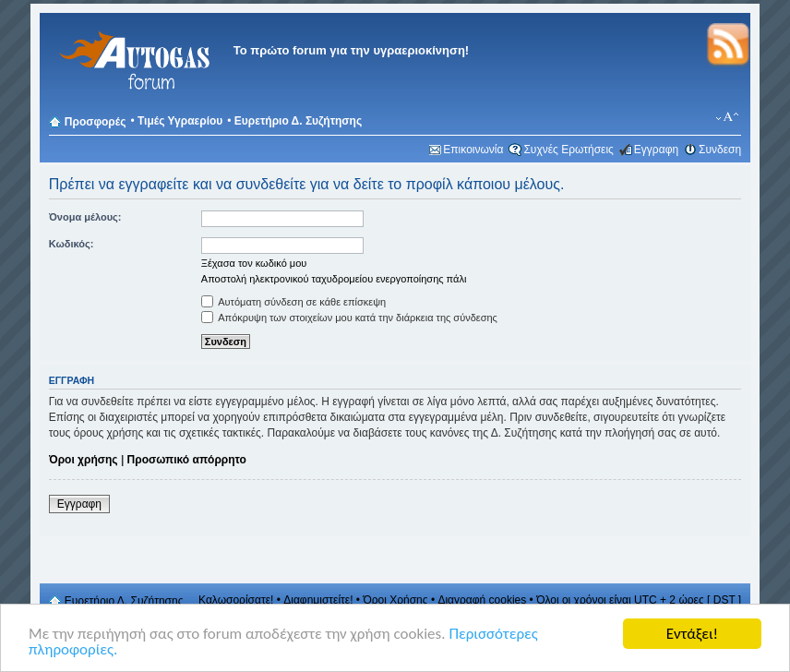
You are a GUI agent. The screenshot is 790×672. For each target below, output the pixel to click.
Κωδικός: (72, 244)
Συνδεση (720, 150)
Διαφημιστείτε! (318, 600)
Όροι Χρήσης (395, 600)
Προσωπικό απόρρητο (187, 460)
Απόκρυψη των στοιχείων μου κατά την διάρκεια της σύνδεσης (349, 318)
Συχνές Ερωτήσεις (568, 150)
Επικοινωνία (473, 150)
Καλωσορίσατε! (236, 600)
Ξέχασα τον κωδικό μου (254, 263)
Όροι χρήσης (84, 460)
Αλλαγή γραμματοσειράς (728, 117)
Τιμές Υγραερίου (180, 121)
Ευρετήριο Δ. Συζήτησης (298, 121)
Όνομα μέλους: (85, 217)
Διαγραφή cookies (482, 600)
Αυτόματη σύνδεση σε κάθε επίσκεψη (293, 302)
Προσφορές (96, 122)
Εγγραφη (656, 150)
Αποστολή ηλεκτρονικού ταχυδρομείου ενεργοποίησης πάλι (334, 279)
